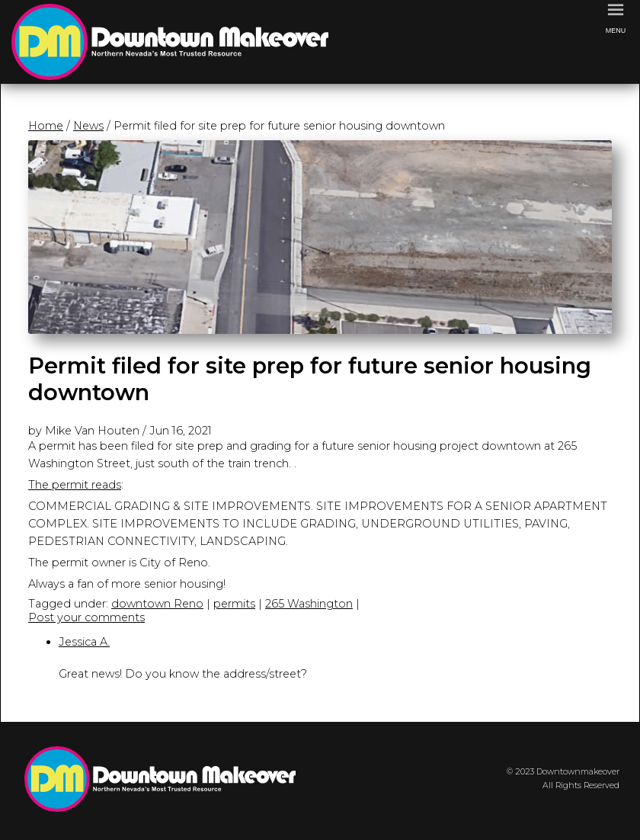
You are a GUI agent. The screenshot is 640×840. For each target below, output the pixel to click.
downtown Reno (157, 604)
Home (46, 126)
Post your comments (86, 617)
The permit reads (75, 485)
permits (234, 604)
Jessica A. (84, 642)
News (88, 126)
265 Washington (309, 604)
